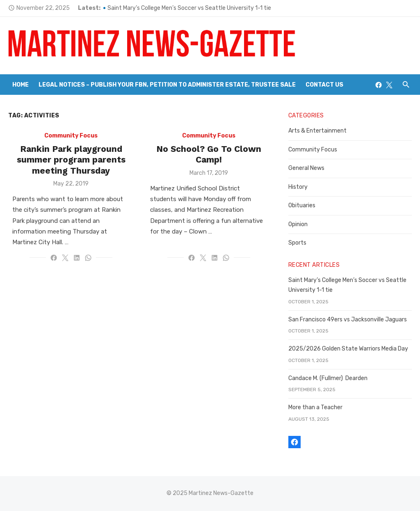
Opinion (298, 224)
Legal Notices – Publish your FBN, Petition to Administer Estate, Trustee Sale (167, 85)
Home (21, 85)
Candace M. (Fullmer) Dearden (328, 378)
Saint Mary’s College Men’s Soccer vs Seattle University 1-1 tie (189, 8)
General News (306, 168)
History (298, 187)
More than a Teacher (315, 407)
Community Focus (71, 136)
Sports (297, 243)
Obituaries (302, 205)
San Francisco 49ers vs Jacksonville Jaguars (348, 320)
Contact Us (324, 85)
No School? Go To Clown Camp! (209, 154)
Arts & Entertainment (317, 131)
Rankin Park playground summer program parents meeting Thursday (71, 160)
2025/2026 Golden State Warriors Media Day (348, 349)
